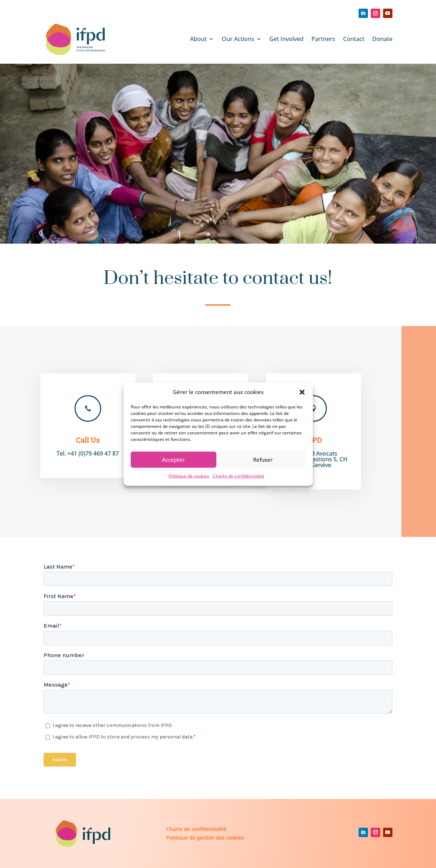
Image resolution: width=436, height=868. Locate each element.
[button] (302, 392)
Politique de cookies (189, 476)
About (198, 39)
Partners (323, 39)
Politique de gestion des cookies (205, 838)
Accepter (173, 460)
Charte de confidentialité (239, 476)
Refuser (263, 460)
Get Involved (286, 39)
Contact (354, 39)
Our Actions (238, 39)
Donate (382, 39)
